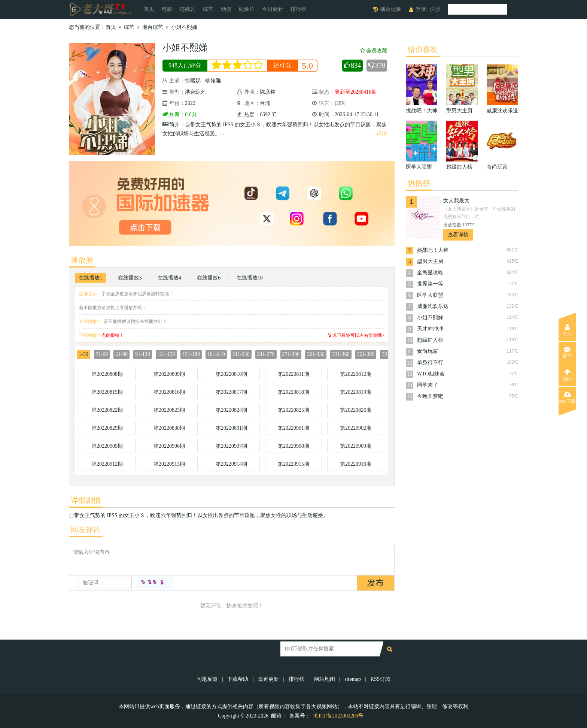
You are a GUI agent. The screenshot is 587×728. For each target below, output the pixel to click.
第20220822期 (107, 410)
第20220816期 (169, 392)
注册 (435, 9)
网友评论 (86, 530)
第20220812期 (356, 374)
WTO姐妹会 (431, 374)
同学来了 (428, 385)
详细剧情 (86, 500)
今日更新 (273, 9)
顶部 (567, 375)
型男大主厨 (430, 261)
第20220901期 (293, 428)
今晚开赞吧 (430, 396)
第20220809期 (169, 374)
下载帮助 (238, 679)
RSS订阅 (381, 679)
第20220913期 (169, 464)
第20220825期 (293, 410)
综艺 (208, 9)
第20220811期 (293, 374)
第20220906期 (169, 446)
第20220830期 (169, 428)
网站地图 (325, 679)
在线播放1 (90, 278)
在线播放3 (130, 278)
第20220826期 (356, 410)
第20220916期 (356, 464)
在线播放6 (209, 278)
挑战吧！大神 (433, 250)
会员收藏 (374, 51)
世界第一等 (430, 284)
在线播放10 (250, 278)
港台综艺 (153, 27)
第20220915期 (293, 464)
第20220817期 (231, 392)
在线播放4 (169, 278)
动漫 (226, 9)
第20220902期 (356, 428)
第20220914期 (231, 464)
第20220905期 (107, 446)
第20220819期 (356, 392)
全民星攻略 (430, 273)
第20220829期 (107, 428)
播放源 (82, 260)
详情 (382, 134)
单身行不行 (430, 363)
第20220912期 (107, 464)
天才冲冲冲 (430, 329)
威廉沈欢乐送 (433, 306)
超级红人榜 (430, 340)
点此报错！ (113, 335)
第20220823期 (169, 410)
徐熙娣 (193, 81)
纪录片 (247, 9)
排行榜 (298, 9)
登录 (421, 9)
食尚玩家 (428, 351)
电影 (167, 9)
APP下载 (567, 398)
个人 (567, 330)
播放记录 (391, 9)
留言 (567, 353)
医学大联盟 (430, 295)
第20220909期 (356, 446)
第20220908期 (293, 446)
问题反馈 (208, 679)
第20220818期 (293, 392)
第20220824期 (231, 410)
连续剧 (188, 9)
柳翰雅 (213, 81)
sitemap (353, 679)
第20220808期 (107, 374)
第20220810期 (231, 374)
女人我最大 (456, 201)
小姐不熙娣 (184, 27)
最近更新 (268, 679)
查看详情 (458, 235)
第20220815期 (107, 392)
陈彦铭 (268, 92)
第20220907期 (231, 446)
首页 (149, 9)
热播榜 (419, 183)
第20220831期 (231, 428)
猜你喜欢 (423, 49)
